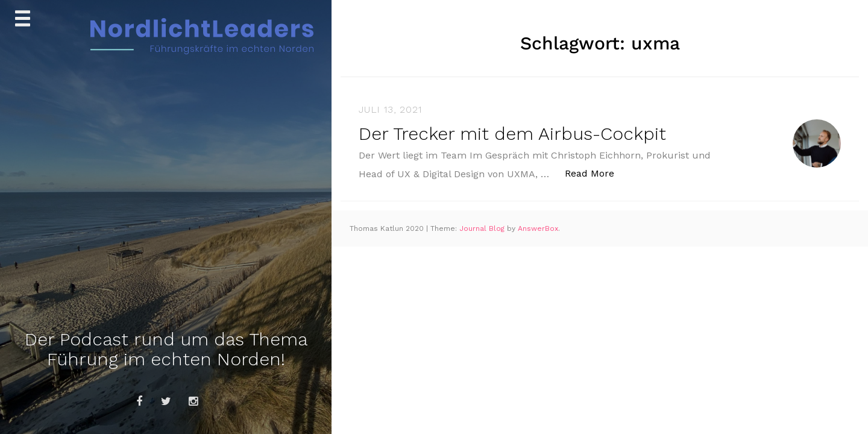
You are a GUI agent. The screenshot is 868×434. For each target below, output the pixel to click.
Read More (596, 173)
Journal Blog (483, 228)
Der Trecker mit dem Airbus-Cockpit (512, 134)
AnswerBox (538, 228)
